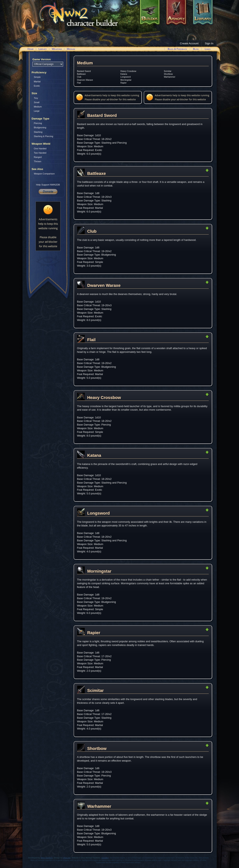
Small (37, 102)
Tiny (36, 98)
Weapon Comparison (44, 174)
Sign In (209, 43)
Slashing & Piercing (44, 136)
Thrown (38, 161)
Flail (79, 83)
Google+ (105, 858)
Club (79, 77)
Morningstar (126, 80)
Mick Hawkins (47, 858)
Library (43, 49)
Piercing (38, 123)
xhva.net (67, 858)
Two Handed (40, 153)
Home (31, 49)
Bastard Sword (84, 71)
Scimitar (168, 71)
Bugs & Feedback (177, 49)
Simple (37, 77)
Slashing (38, 132)
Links (208, 49)
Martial (37, 82)
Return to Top (194, 170)
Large (37, 111)
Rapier (123, 83)
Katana (124, 74)
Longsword (126, 77)
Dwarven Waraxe (85, 80)
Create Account (189, 43)
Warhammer (170, 77)
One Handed (40, 149)
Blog (196, 49)
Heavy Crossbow (128, 71)
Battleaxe (81, 74)
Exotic (37, 86)
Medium (71, 49)
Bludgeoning (40, 127)
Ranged (38, 157)
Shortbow (168, 74)
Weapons (57, 49)
